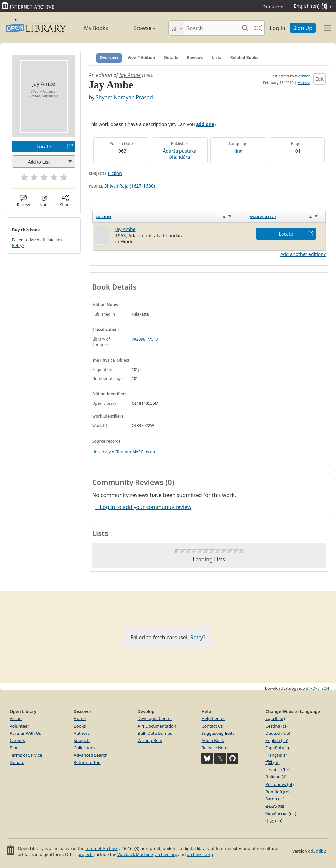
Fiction (115, 173)
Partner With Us (25, 733)
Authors (82, 733)
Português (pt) (280, 784)
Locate (44, 146)
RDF (314, 688)
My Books (96, 28)
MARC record (144, 452)
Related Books (244, 58)
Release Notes (215, 748)
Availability (263, 217)
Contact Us (212, 726)
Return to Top (87, 762)
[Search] (212, 28)
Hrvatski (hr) (278, 770)
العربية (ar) (275, 718)
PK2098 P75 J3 (145, 339)
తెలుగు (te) (275, 806)
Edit (319, 79)
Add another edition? (303, 254)
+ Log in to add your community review (143, 507)
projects (85, 854)
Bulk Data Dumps (155, 733)
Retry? (18, 246)
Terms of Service (26, 755)
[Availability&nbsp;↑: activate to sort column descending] (286, 217)
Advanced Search (91, 755)
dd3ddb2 (317, 851)
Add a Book (213, 740)
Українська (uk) (281, 814)
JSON (325, 688)
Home (80, 718)
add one (205, 124)
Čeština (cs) (277, 726)
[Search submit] (245, 28)
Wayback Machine (135, 854)
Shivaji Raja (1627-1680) (130, 186)
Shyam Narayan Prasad (124, 97)
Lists (217, 58)
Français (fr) (277, 755)
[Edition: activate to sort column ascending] (170, 217)
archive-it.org (200, 854)
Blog (14, 748)
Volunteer (20, 726)
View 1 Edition (141, 58)
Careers (17, 740)
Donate (273, 6)
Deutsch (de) (278, 733)
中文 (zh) (274, 821)
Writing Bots (150, 740)
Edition (103, 217)
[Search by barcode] (257, 28)
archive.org (166, 854)
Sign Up (303, 28)
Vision (16, 718)
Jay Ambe (130, 75)
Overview (109, 58)
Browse (138, 28)
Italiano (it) (276, 777)
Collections (85, 748)
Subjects (82, 740)
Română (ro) (278, 792)
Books (80, 726)
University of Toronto (112, 452)
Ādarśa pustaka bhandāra (180, 154)
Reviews (195, 58)
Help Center (213, 718)
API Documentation (157, 726)
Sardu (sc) (275, 799)
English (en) (277, 740)
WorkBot (302, 76)
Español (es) (277, 748)
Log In (277, 28)
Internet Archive (101, 848)
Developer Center (155, 718)
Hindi (238, 151)
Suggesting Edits (218, 733)
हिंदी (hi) (272, 762)
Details (171, 58)
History (304, 83)
